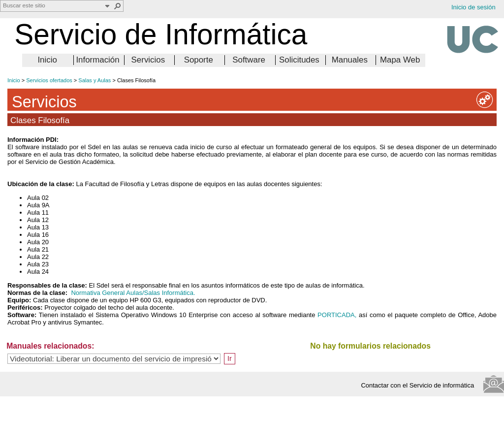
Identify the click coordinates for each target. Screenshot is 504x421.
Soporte (199, 60)
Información (97, 60)
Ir (230, 358)
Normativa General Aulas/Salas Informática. (133, 293)
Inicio (47, 60)
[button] (118, 6)
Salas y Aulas (94, 80)
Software (249, 60)
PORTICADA (336, 315)
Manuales (350, 60)
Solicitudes (299, 60)
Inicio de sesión (473, 7)
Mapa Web (400, 60)
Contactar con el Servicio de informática (420, 385)
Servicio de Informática (161, 34)
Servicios (148, 60)
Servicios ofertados (49, 80)
